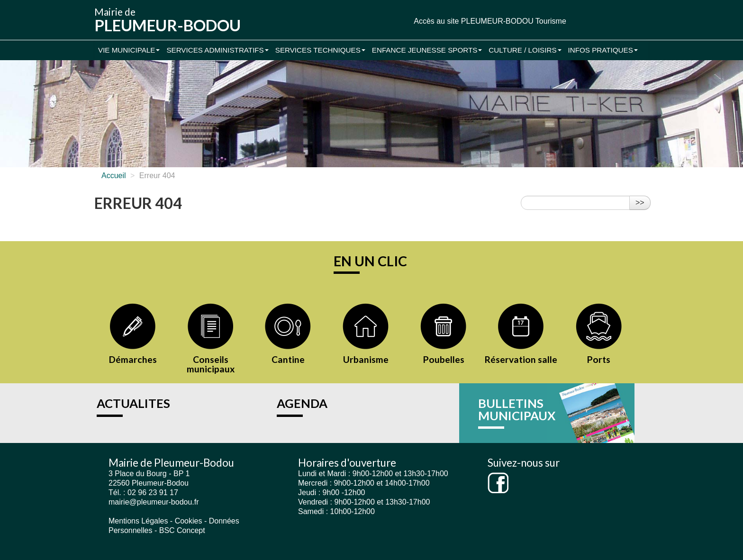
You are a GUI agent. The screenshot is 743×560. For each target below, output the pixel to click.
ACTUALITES (133, 403)
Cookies (189, 521)
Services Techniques (320, 50)
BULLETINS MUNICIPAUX (517, 409)
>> (640, 203)
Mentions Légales (138, 521)
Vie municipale (129, 50)
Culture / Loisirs (525, 50)
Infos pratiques (603, 50)
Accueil (114, 176)
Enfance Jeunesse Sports (427, 50)
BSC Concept (182, 530)
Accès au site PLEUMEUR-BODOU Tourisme (490, 21)
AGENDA (302, 403)
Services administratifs (217, 50)
